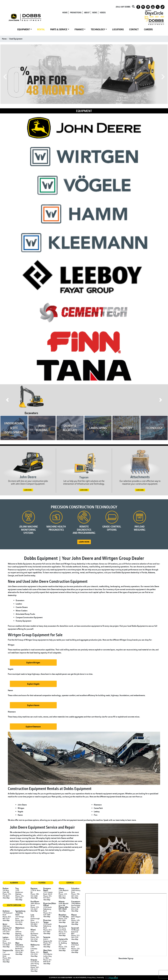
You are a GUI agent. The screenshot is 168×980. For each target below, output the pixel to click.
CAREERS (148, 29)
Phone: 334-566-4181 (20, 897)
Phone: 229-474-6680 (76, 949)
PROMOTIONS (76, 13)
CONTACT (134, 29)
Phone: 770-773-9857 (63, 948)
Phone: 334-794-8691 (7, 895)
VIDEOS (103, 13)
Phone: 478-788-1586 (76, 921)
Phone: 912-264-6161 (63, 933)
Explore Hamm (33, 705)
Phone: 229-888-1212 (63, 895)
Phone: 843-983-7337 (7, 918)
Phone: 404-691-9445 (64, 908)
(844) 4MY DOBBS (123, 7)
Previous (5, 77)
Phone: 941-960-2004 (48, 944)
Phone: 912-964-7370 (76, 936)
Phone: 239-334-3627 (35, 908)
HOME (65, 13)
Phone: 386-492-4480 (35, 895)
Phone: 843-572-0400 (7, 944)
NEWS (95, 13)
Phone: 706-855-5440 (76, 908)
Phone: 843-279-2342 (7, 931)
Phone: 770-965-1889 (63, 919)
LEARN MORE (84, 542)
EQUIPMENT (24, 29)
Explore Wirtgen (33, 663)
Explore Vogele (33, 684)
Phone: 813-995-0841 (35, 923)
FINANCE (79, 29)
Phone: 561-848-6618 (48, 961)
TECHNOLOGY (98, 29)
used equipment (16, 39)
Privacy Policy (91, 977)
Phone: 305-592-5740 (35, 938)
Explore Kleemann (33, 727)
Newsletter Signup (126, 958)
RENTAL (41, 29)
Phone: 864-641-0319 (20, 921)
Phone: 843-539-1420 (20, 936)
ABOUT (87, 13)
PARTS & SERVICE (59, 29)
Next (163, 77)
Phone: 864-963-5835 (7, 959)
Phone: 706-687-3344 (76, 895)
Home (4, 39)
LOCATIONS (118, 29)
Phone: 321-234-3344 (35, 953)
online (34, 853)
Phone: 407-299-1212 (35, 968)
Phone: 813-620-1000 (48, 914)
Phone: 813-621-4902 (48, 931)
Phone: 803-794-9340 (20, 951)
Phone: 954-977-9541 (48, 897)
